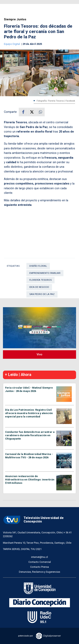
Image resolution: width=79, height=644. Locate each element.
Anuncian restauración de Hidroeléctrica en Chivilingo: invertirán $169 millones (30, 480)
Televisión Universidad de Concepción (33, 520)
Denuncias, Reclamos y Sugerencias (39, 572)
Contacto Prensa (39, 567)
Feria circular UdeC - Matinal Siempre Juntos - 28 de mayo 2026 (29, 389)
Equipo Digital (12, 44)
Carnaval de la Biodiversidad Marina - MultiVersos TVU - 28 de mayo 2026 (29, 456)
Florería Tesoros (40, 280)
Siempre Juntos (15, 19)
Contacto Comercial (40, 562)
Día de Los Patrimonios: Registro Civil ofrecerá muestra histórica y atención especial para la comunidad (29, 413)
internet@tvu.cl (39, 557)
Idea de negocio (39, 287)
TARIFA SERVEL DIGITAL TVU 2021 (22, 549)
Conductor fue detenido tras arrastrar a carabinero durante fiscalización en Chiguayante (30, 435)
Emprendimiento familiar (45, 273)
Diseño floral (38, 266)
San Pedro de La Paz (42, 294)
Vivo (39, 354)
